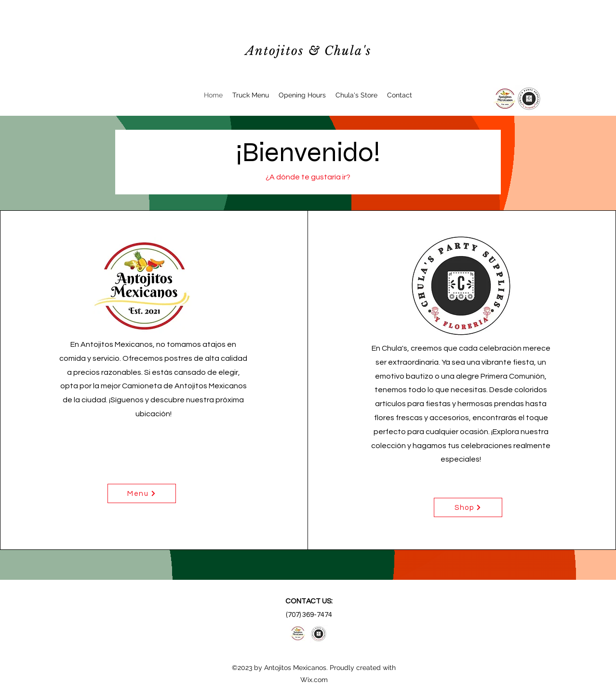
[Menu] (142, 493)
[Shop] (468, 507)
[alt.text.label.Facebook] (504, 99)
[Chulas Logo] (529, 99)
